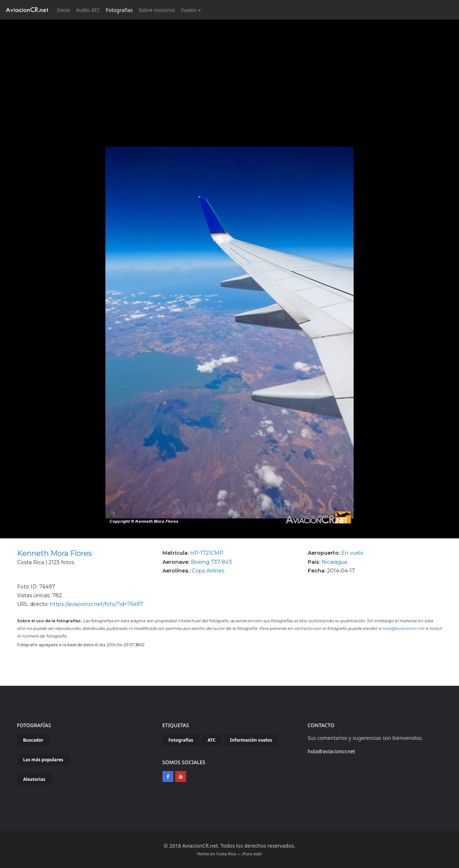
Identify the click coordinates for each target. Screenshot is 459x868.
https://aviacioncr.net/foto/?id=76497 (97, 604)
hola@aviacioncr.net (403, 628)
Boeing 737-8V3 (211, 562)
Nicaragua (334, 562)
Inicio (65, 10)
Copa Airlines (208, 571)
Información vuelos (251, 740)
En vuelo (352, 553)
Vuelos (189, 10)
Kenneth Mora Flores (55, 553)
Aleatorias (34, 779)
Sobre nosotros (157, 10)
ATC (212, 740)
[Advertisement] (230, 74)
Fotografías (119, 10)
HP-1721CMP (207, 553)
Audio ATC (88, 10)
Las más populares (43, 760)
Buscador (33, 740)
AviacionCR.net (27, 10)
